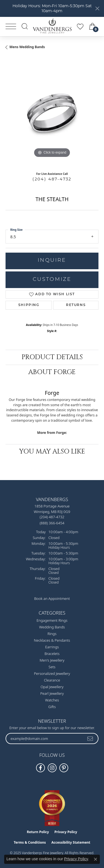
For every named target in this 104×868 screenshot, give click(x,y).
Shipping (29, 305)
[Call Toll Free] (52, 523)
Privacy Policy (66, 832)
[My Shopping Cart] (93, 26)
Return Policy (38, 832)
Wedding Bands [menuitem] (52, 627)
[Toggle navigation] (11, 26)
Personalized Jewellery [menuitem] (52, 673)
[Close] (97, 8)
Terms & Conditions (30, 842)
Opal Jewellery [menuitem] (52, 687)
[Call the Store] (52, 517)
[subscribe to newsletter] (90, 739)
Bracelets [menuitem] (52, 654)
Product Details (52, 357)
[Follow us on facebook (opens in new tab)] (40, 768)
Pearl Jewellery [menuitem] (52, 693)
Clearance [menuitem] (52, 680)
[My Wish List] (80, 26)
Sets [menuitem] (52, 667)
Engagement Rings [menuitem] (52, 620)
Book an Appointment (52, 598)
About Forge (52, 372)
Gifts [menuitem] (52, 707)
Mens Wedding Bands (27, 47)
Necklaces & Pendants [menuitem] (52, 640)
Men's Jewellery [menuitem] (52, 660)
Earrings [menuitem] (52, 647)
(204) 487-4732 (52, 179)
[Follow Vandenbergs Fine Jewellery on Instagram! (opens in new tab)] (52, 768)
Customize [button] (52, 280)
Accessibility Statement (71, 842)
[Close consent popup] (95, 859)
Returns (76, 305)
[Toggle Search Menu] (25, 26)
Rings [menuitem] (52, 634)
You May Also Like (52, 452)
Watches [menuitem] (52, 700)
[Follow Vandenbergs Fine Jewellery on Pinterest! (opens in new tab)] (64, 768)
